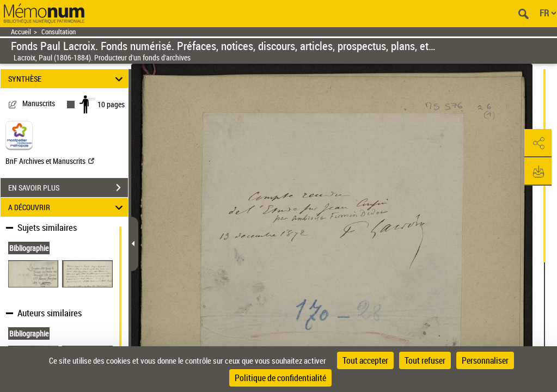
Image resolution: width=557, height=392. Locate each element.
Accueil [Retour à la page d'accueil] (21, 32)
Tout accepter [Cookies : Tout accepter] (365, 360)
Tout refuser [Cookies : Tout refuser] (425, 360)
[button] (538, 143)
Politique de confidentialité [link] (280, 378)
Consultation (59, 32)
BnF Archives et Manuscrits (50, 161)
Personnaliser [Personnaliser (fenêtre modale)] (485, 360)
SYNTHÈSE (67, 79)
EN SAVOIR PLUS (68, 188)
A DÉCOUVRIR (67, 207)
